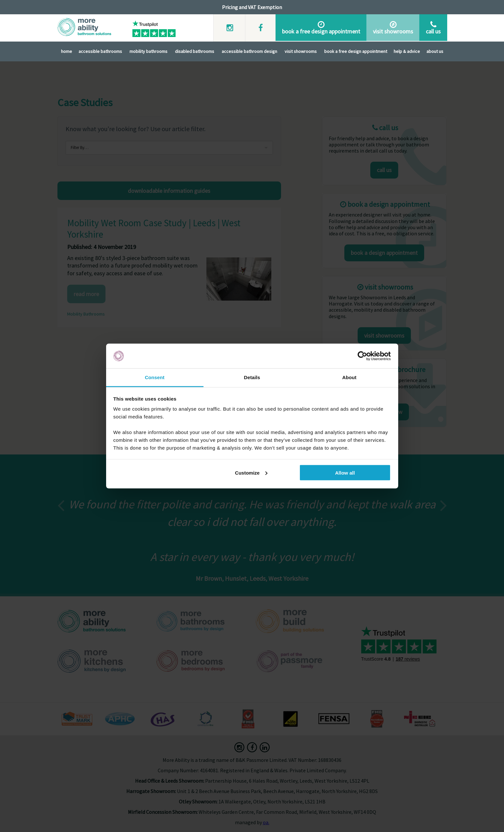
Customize (251, 472)
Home (67, 51)
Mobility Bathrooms (148, 51)
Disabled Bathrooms (195, 51)
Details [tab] (252, 377)
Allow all (345, 472)
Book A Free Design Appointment (356, 51)
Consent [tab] (155, 377)
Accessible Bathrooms (100, 51)
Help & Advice (407, 51)
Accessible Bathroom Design (249, 51)
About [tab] (350, 377)
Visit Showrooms (301, 51)
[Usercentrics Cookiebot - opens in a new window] (362, 356)
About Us (435, 51)
